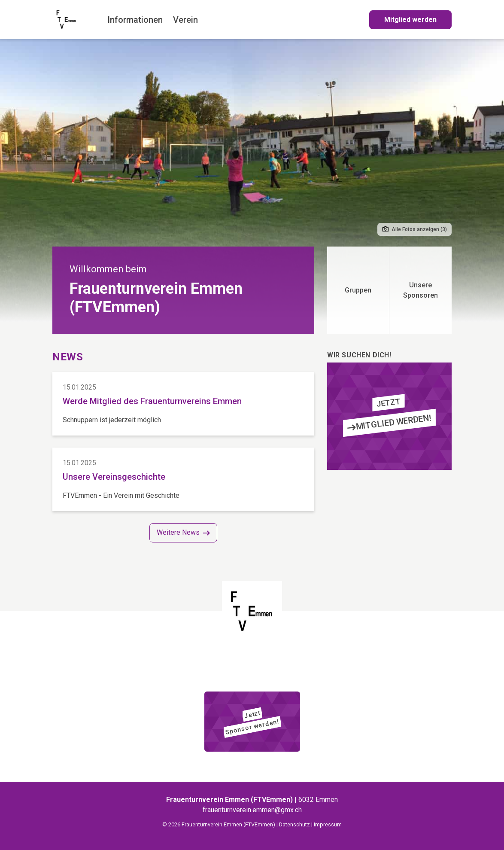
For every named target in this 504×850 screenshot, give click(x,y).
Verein (185, 20)
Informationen (135, 20)
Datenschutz (295, 824)
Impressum (328, 824)
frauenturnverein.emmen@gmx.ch (252, 810)
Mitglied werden (410, 20)
